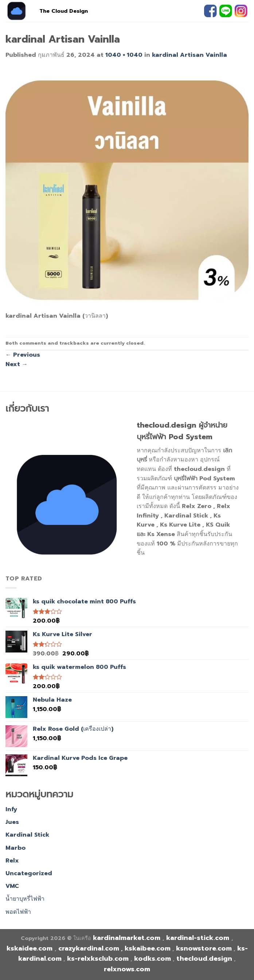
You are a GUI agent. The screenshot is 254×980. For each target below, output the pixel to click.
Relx (12, 861)
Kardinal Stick (27, 835)
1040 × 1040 (124, 55)
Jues (12, 822)
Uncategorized (29, 873)
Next (17, 364)
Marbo (15, 848)
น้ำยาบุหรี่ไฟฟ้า (25, 899)
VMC (12, 886)
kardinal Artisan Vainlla (189, 55)
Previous (23, 355)
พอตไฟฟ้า (18, 912)
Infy (11, 809)
